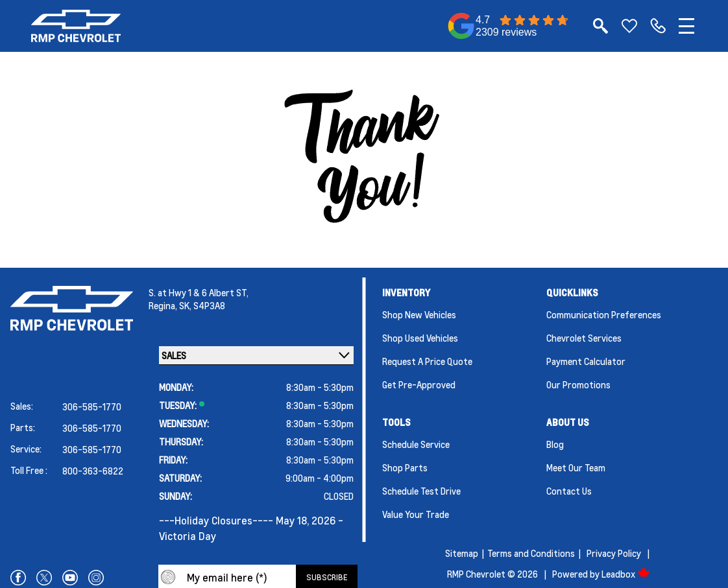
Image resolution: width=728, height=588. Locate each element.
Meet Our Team (576, 467)
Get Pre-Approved (419, 384)
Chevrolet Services (584, 338)
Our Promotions (578, 384)
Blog (555, 444)
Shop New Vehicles (419, 314)
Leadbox (626, 574)
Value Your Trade (416, 514)
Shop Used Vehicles (420, 338)
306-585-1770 (92, 406)
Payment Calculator (586, 361)
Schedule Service (416, 444)
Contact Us (569, 491)
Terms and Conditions (531, 553)
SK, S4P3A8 (202, 305)
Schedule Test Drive (421, 491)
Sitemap (462, 553)
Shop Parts (405, 467)
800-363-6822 (93, 471)
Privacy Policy (614, 553)
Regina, (164, 305)
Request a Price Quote (427, 361)
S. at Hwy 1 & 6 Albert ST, (199, 292)
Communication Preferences (604, 314)
